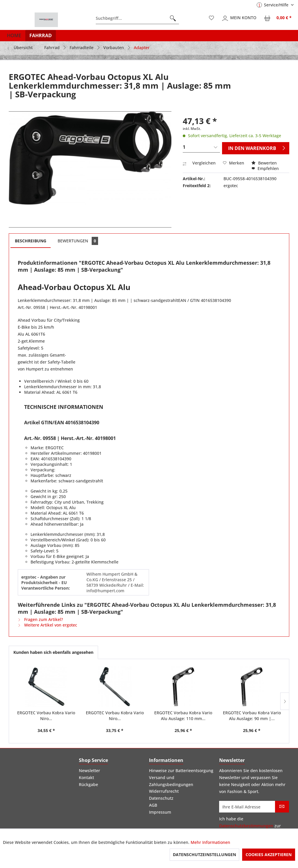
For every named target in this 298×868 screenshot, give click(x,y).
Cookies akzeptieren (269, 854)
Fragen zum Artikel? (40, 619)
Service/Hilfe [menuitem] (273, 5)
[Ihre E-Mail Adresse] (247, 807)
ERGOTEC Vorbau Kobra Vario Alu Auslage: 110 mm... (183, 716)
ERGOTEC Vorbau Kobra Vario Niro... (46, 716)
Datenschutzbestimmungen (246, 826)
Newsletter (89, 771)
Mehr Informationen (210, 842)
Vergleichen (199, 163)
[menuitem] (138, 18)
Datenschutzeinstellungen (204, 854)
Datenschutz (161, 798)
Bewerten (264, 163)
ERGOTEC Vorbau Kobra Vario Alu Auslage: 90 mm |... (252, 716)
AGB (153, 805)
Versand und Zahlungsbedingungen (171, 781)
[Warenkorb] (278, 18)
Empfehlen (265, 168)
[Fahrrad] (41, 35)
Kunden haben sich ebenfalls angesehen (53, 652)
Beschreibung (31, 241)
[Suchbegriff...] (138, 18)
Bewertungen (78, 241)
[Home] (14, 35)
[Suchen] (173, 18)
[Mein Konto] (240, 18)
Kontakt (86, 777)
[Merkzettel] (212, 18)
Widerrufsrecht (164, 791)
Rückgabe (88, 784)
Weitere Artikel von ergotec (47, 625)
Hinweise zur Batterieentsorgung (181, 771)
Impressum (160, 812)
